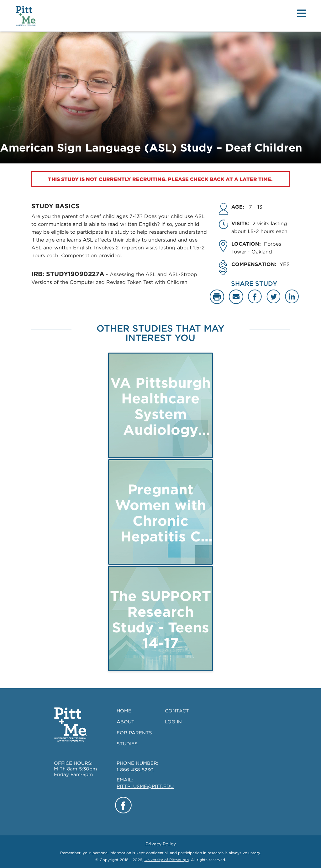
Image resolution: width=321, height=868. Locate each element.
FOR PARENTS (134, 733)
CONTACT (177, 711)
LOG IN (173, 722)
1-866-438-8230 (135, 770)
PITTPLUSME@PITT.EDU (145, 786)
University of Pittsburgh (167, 860)
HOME (124, 711)
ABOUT (126, 722)
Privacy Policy (161, 844)
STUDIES (127, 744)
